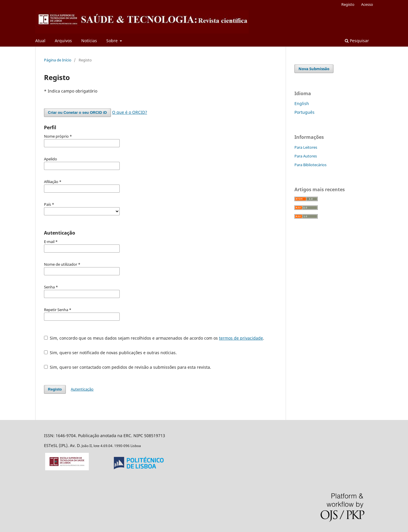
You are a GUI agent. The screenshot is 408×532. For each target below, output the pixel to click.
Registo (348, 4)
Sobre (113, 41)
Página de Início (58, 60)
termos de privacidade (241, 338)
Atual (40, 41)
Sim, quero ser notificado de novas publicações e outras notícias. (111, 353)
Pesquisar (357, 41)
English (302, 103)
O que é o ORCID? (130, 112)
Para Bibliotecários (310, 165)
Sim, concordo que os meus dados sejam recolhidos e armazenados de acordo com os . (154, 338)
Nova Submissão (314, 69)
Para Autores (306, 156)
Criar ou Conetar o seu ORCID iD (78, 112)
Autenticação (82, 389)
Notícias (89, 41)
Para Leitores (306, 147)
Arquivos (63, 41)
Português (304, 112)
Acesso (367, 4)
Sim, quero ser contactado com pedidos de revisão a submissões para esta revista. (128, 367)
